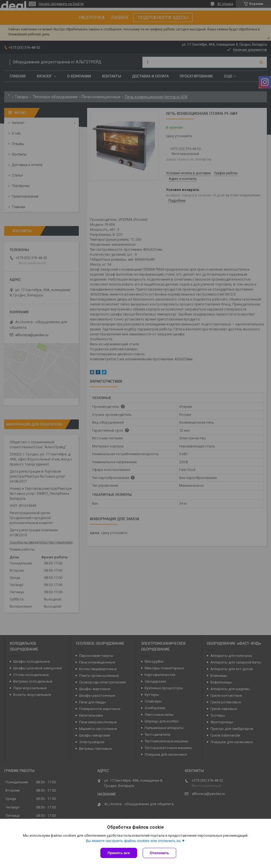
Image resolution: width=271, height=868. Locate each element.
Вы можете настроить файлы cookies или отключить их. (134, 841)
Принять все (119, 853)
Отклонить (159, 853)
